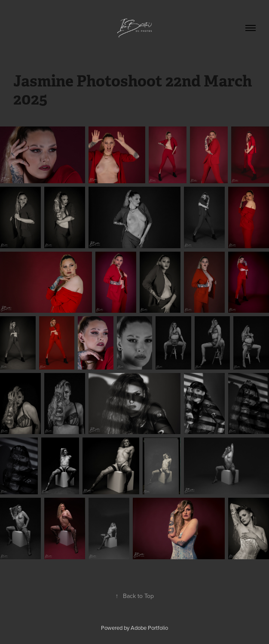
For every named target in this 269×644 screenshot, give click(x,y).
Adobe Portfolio (149, 628)
